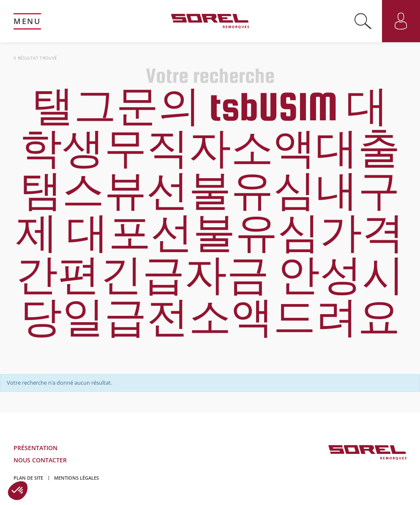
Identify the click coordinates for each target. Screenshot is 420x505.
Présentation (35, 448)
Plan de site (28, 478)
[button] (18, 491)
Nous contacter (40, 460)
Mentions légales (76, 478)
